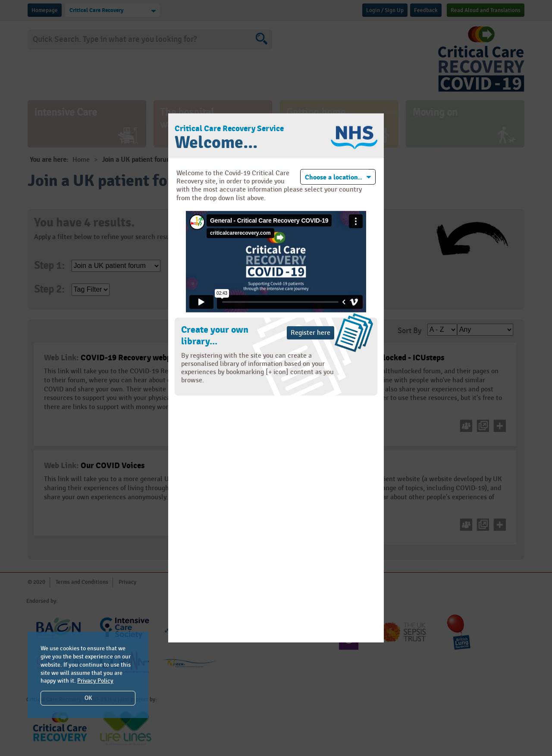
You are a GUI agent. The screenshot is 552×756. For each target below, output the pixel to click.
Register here (310, 333)
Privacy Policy (95, 681)
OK (88, 698)
